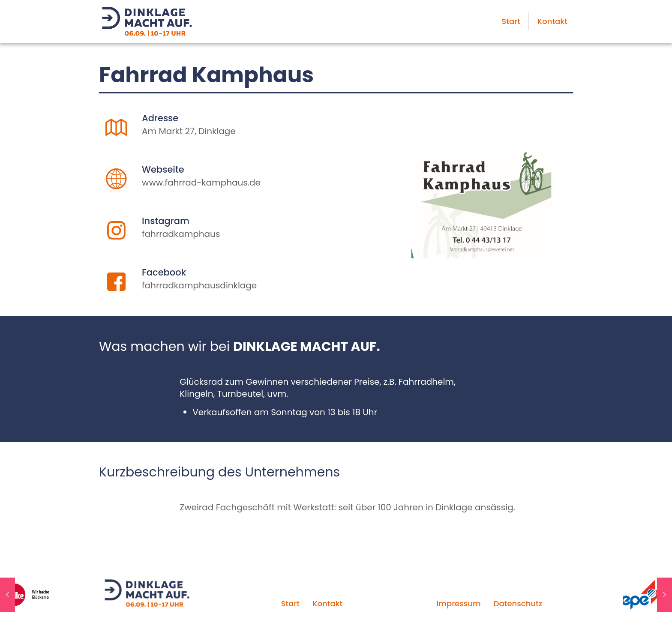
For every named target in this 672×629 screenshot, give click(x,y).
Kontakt (327, 604)
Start (290, 604)
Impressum (458, 604)
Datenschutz (518, 604)
